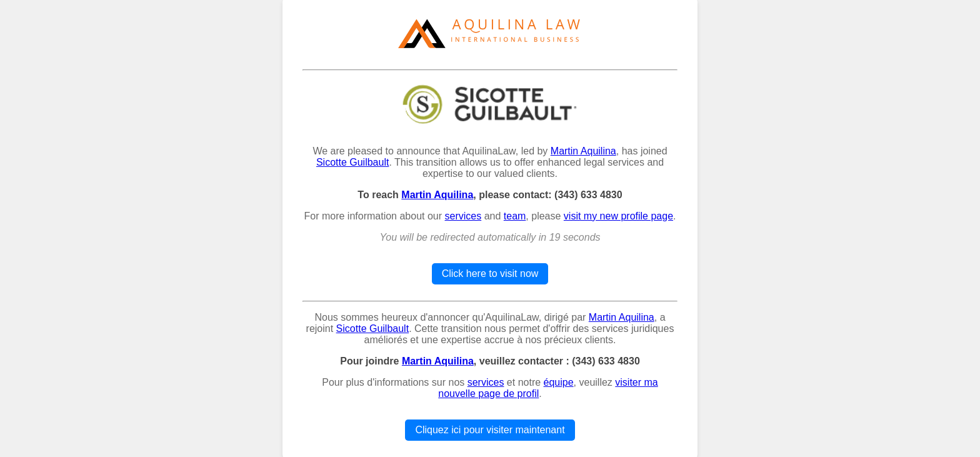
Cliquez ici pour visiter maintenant (490, 430)
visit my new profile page (618, 216)
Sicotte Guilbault (353, 162)
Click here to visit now (490, 274)
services (463, 216)
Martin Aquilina (583, 151)
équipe (559, 382)
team (515, 216)
